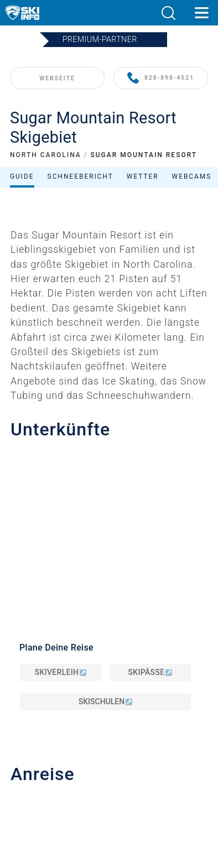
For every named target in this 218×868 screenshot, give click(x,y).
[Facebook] (158, 775)
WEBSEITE (57, 78)
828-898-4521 (161, 78)
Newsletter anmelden (109, 672)
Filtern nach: (112, 260)
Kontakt (109, 640)
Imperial (135, 738)
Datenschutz (109, 701)
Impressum (109, 688)
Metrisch (112, 738)
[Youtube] (67, 775)
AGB (109, 713)
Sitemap (109, 725)
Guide (22, 176)
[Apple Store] (144, 805)
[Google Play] (84, 805)
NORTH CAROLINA (46, 155)
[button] (168, 13)
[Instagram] (128, 775)
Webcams (192, 176)
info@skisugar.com (65, 446)
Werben (109, 655)
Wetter (143, 176)
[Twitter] (97, 775)
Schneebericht (81, 176)
